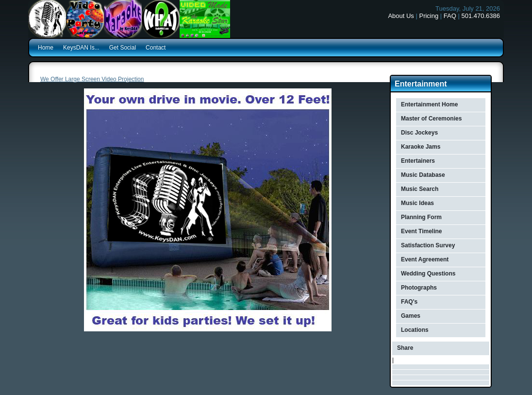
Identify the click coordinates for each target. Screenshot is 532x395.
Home (46, 48)
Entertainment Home (429, 104)
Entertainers (418, 161)
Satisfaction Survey (428, 245)
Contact (156, 48)
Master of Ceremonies (431, 119)
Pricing (429, 16)
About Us (401, 16)
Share (405, 348)
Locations (415, 330)
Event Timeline (421, 231)
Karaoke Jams (421, 147)
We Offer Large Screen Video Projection (92, 79)
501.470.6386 (481, 16)
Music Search (420, 189)
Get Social (123, 48)
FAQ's (409, 302)
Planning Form (421, 217)
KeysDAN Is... (81, 48)
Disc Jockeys (419, 133)
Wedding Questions (428, 274)
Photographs (419, 288)
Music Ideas (417, 203)
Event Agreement (425, 259)
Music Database (423, 175)
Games (411, 316)
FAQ (450, 16)
